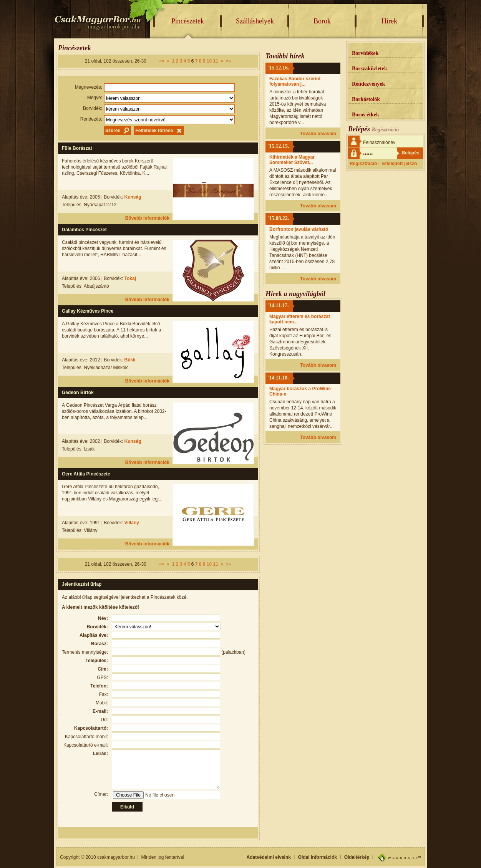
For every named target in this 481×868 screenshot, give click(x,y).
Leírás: (100, 754)
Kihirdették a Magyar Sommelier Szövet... (292, 160)
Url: (104, 720)
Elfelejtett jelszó (400, 164)
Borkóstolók (366, 99)
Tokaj (130, 278)
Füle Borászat (77, 148)
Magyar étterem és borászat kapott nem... (300, 319)
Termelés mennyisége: (85, 652)
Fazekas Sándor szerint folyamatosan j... (295, 81)
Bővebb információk (147, 218)
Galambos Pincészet (84, 230)
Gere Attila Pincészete (86, 474)
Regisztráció (363, 164)
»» (228, 61)
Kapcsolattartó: (91, 728)
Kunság (133, 197)
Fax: (104, 694)
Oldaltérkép (357, 857)
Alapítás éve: (94, 635)
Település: (97, 661)
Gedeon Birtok (78, 393)
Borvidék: (93, 108)
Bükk (130, 360)
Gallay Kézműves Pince (88, 311)
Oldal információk (318, 857)
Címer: (101, 794)
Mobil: (102, 703)
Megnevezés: (89, 87)
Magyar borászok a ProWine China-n (300, 391)
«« (162, 61)
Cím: (103, 669)
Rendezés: (91, 119)
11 (216, 61)
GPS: (102, 678)
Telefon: (99, 686)
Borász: (100, 644)
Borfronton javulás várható (299, 229)
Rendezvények (368, 84)
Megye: (95, 98)
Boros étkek (366, 115)
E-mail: (100, 711)
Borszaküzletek (370, 69)
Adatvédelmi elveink (269, 857)
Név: (103, 618)
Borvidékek (365, 53)
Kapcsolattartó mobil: (86, 737)
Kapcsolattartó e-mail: (86, 745)
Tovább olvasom (318, 134)
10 (209, 61)
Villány (132, 523)
